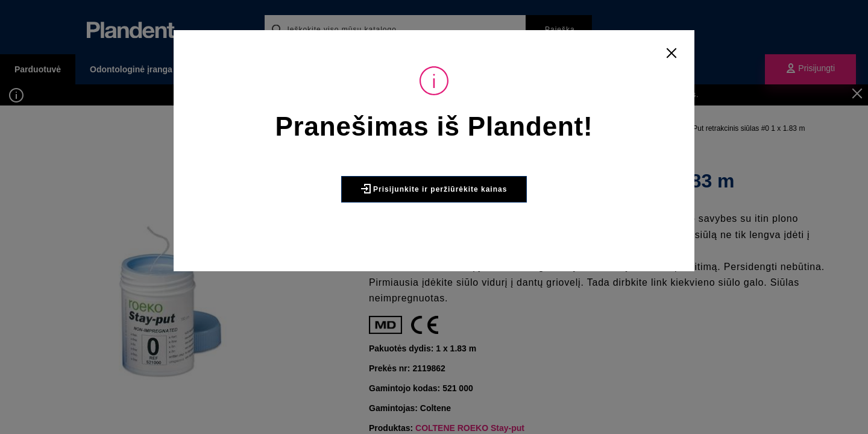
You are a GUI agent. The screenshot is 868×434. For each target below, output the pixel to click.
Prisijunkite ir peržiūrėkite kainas (434, 189)
